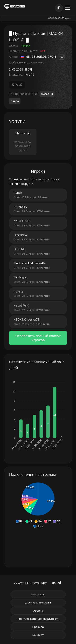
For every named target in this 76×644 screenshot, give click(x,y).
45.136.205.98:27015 (41, 57)
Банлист (38, 635)
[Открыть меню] (67, 8)
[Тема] (59, 8)
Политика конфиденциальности (38, 619)
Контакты (38, 594)
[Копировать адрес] (62, 57)
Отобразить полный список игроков (38, 338)
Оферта (38, 611)
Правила (38, 627)
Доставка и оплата (38, 602)
